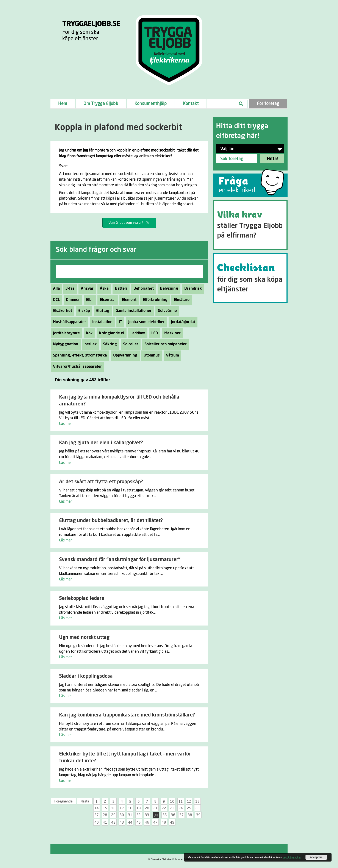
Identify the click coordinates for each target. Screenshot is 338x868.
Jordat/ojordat (182, 322)
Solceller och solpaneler (164, 344)
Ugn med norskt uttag (84, 637)
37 (182, 815)
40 (97, 823)
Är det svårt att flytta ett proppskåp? (101, 482)
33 (147, 815)
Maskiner (171, 333)
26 (197, 808)
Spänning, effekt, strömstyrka (79, 355)
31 (130, 815)
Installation (101, 322)
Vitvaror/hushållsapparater (76, 367)
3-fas (69, 289)
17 (122, 808)
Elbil (89, 300)
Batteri (120, 289)
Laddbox (137, 333)
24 (181, 808)
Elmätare (180, 300)
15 (105, 808)
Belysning (168, 289)
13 (197, 802)
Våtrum (171, 355)
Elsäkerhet (61, 311)
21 (155, 808)
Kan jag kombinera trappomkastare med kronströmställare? (127, 715)
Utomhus (150, 355)
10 (172, 802)
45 (139, 823)
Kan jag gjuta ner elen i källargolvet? (101, 443)
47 (155, 823)
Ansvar (86, 289)
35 (165, 815)
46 (147, 823)
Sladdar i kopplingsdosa (86, 676)
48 (164, 823)
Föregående (63, 801)
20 (147, 808)
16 (113, 808)
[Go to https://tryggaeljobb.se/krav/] (250, 225)
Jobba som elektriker (145, 322)
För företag (268, 104)
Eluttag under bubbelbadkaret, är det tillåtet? (111, 521)
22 (164, 808)
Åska (103, 289)
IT (119, 322)
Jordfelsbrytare (65, 333)
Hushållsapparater (68, 322)
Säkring (109, 344)
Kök (88, 333)
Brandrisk (192, 289)
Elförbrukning (154, 300)
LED (153, 333)
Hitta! (272, 159)
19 (139, 808)
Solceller (129, 344)
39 (198, 815)
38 (190, 815)
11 (181, 802)
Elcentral (106, 300)
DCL (55, 300)
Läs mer (66, 424)
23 (172, 808)
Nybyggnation (64, 344)
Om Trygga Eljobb (101, 104)
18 (130, 808)
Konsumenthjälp (151, 104)
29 (113, 815)
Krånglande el (110, 333)
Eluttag (102, 311)
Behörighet (142, 289)
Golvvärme (166, 311)
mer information (292, 857)
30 (122, 815)
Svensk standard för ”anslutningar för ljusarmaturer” (120, 560)
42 (113, 823)
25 (189, 808)
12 (189, 802)
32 (139, 815)
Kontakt (191, 104)
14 (97, 808)
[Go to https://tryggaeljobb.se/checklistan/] (250, 278)
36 (173, 815)
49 (172, 823)
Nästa (85, 801)
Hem (63, 104)
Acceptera (316, 857)
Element (128, 300)
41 (105, 823)
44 (130, 823)
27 (97, 815)
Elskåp (83, 311)
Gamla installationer (132, 311)
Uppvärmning (124, 355)
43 (122, 823)
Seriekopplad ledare (82, 598)
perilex (89, 344)
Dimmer (72, 300)
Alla (56, 289)
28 (105, 815)
